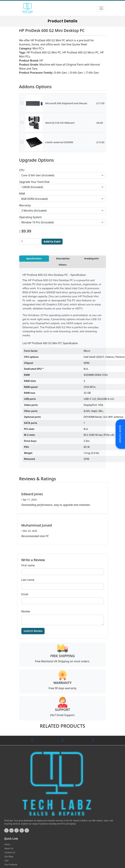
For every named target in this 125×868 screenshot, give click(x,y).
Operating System (31, 217)
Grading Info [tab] (91, 259)
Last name (28, 580)
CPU (22, 170)
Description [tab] (63, 259)
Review (26, 611)
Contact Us (10, 852)
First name (28, 565)
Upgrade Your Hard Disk (34, 182)
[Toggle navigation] (101, 8)
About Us (9, 848)
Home (7, 844)
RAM (22, 194)
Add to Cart (52, 242)
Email (25, 594)
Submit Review (33, 631)
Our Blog (9, 856)
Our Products (11, 865)
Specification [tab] (34, 259)
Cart (6, 861)
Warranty (25, 205)
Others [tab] (62, 265)
